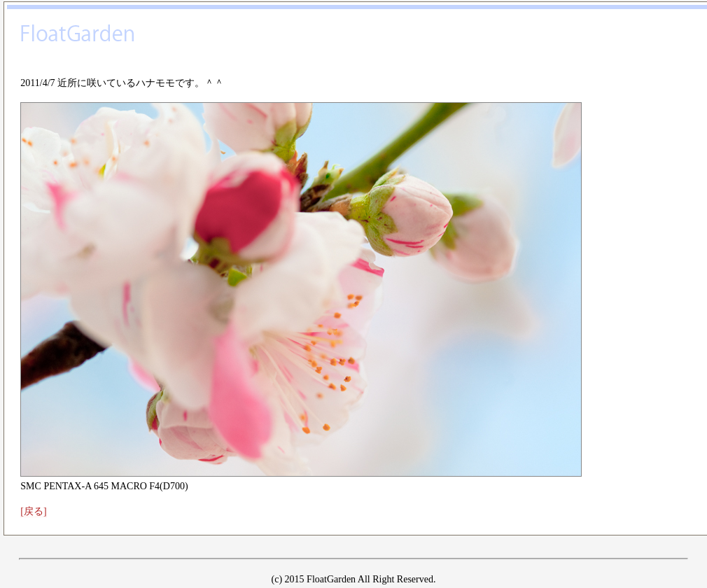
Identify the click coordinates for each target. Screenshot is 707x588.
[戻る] (33, 511)
